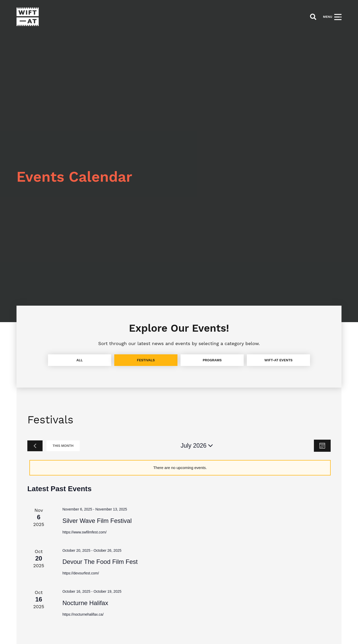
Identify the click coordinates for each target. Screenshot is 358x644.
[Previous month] (35, 446)
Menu (328, 17)
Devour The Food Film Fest (100, 562)
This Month (63, 446)
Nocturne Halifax (85, 603)
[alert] (180, 468)
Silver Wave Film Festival (97, 521)
